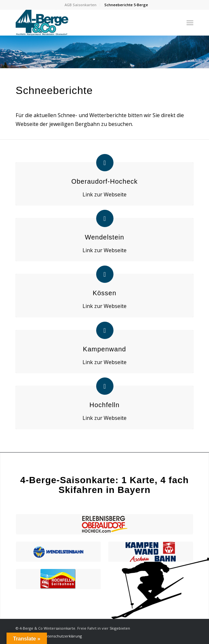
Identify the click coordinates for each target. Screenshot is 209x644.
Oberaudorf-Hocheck (105, 181)
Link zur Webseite (104, 194)
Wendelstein (104, 237)
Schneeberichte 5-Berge (126, 5)
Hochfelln (104, 405)
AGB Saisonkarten (81, 5)
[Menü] (190, 23)
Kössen (104, 293)
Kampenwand (104, 349)
